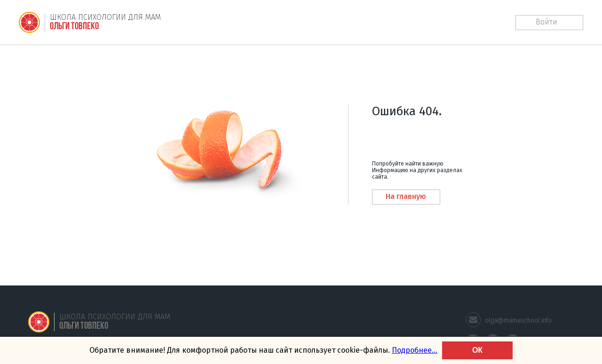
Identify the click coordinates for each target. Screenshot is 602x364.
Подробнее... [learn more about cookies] (415, 350)
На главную (406, 196)
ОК (477, 350)
